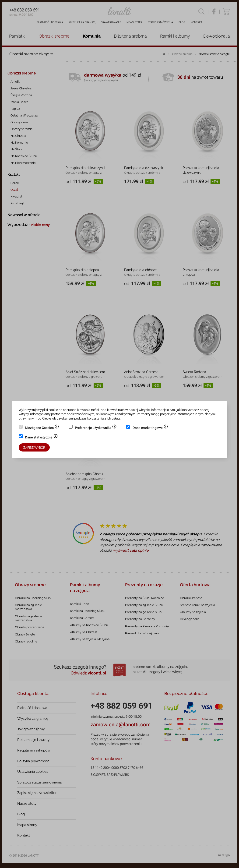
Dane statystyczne (41, 438)
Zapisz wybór (34, 448)
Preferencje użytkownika (96, 428)
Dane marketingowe (150, 428)
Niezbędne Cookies (42, 428)
